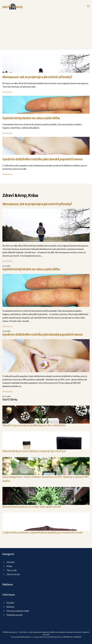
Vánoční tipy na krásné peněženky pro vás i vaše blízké (34, 425)
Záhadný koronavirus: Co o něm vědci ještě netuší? (32, 507)
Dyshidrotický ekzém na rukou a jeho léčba (31, 118)
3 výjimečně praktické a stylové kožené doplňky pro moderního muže (42, 533)
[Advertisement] (46, 28)
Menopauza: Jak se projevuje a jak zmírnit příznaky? (37, 77)
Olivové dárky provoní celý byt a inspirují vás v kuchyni (34, 451)
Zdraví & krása (7, 92)
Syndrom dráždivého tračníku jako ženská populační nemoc (43, 159)
